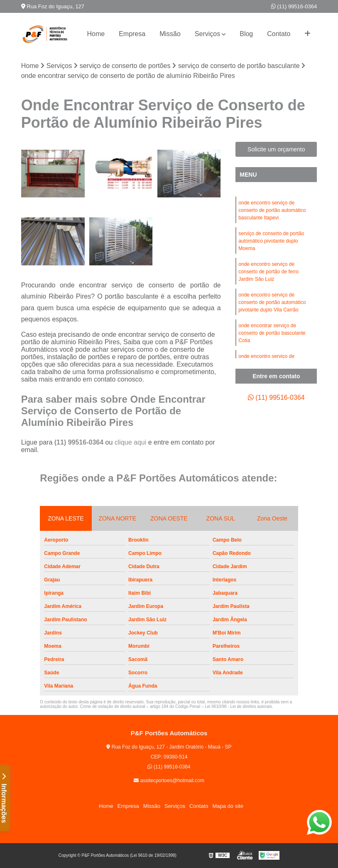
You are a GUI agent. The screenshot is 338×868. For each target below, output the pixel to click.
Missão (170, 34)
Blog (246, 34)
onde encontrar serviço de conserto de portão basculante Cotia (272, 333)
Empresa (132, 34)
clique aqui (131, 442)
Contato (279, 34)
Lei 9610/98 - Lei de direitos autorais (238, 706)
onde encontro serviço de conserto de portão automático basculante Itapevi (272, 210)
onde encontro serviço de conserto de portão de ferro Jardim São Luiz (268, 272)
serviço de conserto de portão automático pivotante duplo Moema (271, 241)
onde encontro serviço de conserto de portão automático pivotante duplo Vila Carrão (272, 302)
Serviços (207, 34)
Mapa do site (228, 806)
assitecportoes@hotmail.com (169, 780)
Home (96, 34)
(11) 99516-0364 (294, 6)
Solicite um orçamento (276, 149)
